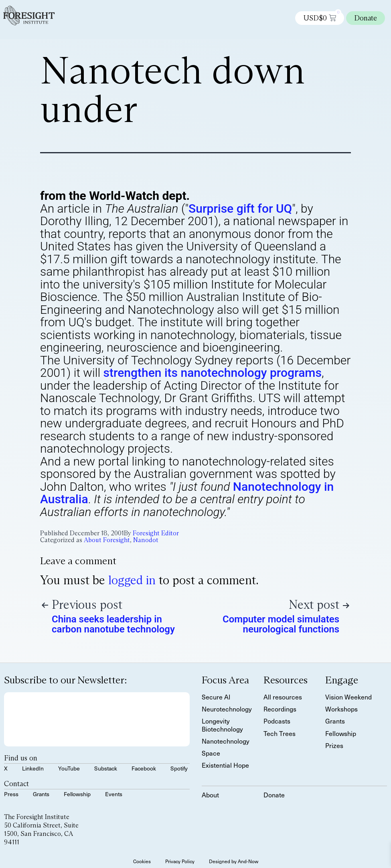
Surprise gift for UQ (240, 208)
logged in (132, 580)
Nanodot (146, 540)
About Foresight (107, 540)
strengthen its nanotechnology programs (213, 373)
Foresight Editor (156, 533)
